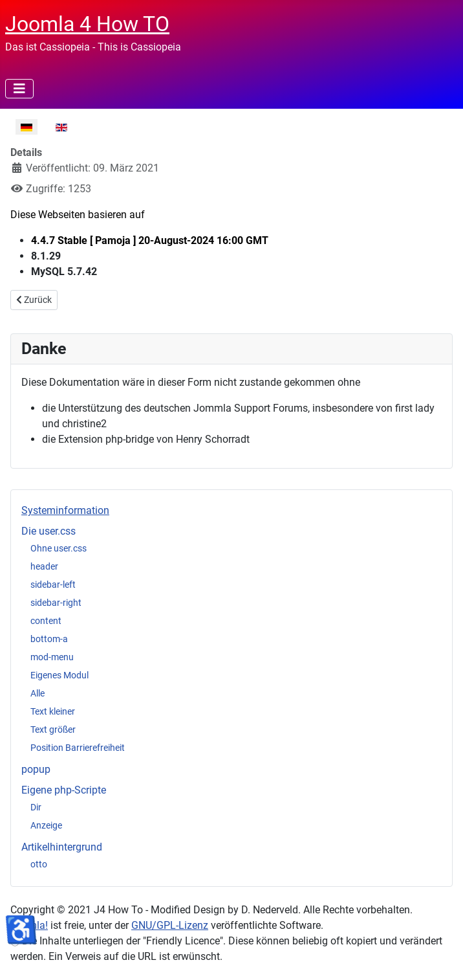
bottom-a (49, 639)
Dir (36, 807)
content (46, 621)
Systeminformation (65, 510)
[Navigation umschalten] (19, 89)
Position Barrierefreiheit (78, 748)
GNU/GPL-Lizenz (170, 925)
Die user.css (48, 531)
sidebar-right (56, 603)
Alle (38, 693)
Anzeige (46, 825)
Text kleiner (53, 711)
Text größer (53, 729)
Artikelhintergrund (62, 847)
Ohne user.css (59, 548)
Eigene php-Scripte (64, 790)
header (44, 566)
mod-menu (52, 657)
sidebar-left (53, 585)
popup (36, 769)
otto (39, 864)
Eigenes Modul (59, 675)
